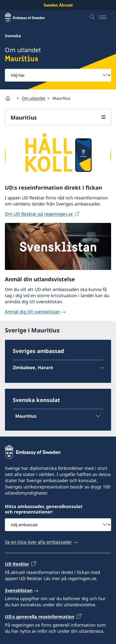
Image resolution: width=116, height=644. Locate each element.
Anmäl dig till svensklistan (32, 312)
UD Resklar (17, 564)
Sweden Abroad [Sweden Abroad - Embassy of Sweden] (58, 5)
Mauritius (24, 117)
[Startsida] (10, 98)
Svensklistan (19, 590)
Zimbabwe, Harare (33, 367)
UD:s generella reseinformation (40, 617)
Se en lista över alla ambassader (38, 542)
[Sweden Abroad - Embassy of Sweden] (29, 17)
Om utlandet (34, 98)
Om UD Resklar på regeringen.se (39, 214)
